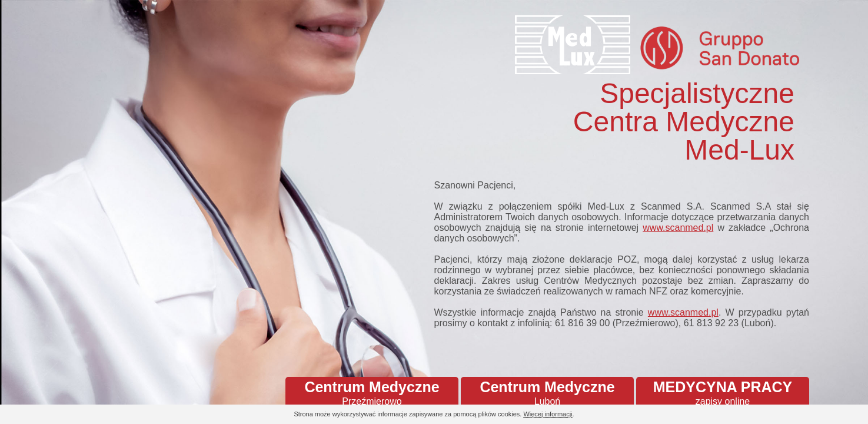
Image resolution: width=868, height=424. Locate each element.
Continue (827, 415)
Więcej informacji (548, 414)
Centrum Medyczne (372, 393)
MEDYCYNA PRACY (723, 393)
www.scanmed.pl (678, 228)
